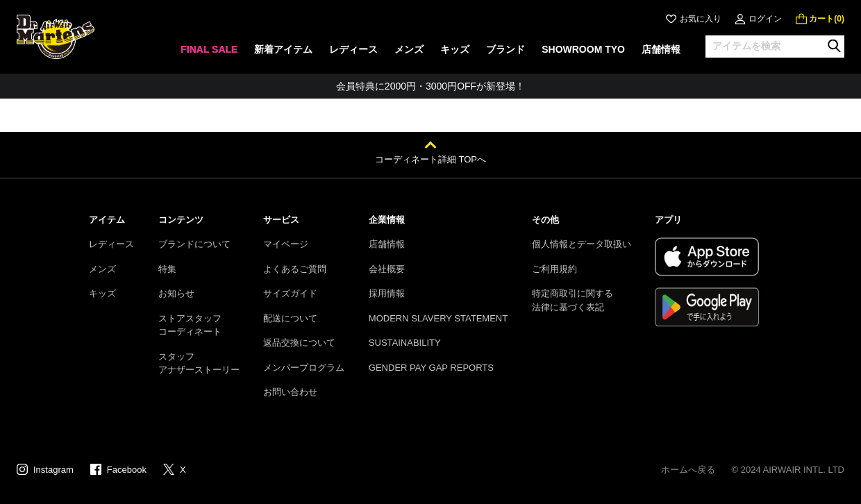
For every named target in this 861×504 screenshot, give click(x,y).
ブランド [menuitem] (505, 49)
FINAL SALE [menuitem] (209, 49)
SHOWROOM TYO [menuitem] (583, 49)
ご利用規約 (554, 269)
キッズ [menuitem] (455, 49)
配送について (290, 318)
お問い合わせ (290, 392)
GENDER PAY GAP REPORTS (431, 368)
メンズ (102, 269)
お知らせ (176, 293)
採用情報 (387, 293)
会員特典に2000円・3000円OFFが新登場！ (430, 86)
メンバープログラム (304, 368)
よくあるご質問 (295, 269)
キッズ (102, 293)
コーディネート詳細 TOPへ (430, 159)
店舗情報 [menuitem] (661, 49)
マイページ (286, 244)
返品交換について (299, 343)
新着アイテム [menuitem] (283, 49)
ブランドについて (194, 244)
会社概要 (387, 269)
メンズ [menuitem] (409, 49)
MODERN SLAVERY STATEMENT (438, 318)
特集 (167, 269)
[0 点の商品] (820, 19)
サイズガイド (290, 293)
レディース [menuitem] (353, 49)
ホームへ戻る (688, 470)
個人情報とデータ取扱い (582, 244)
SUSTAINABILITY (405, 343)
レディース (111, 244)
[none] (209, 54)
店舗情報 (387, 244)
